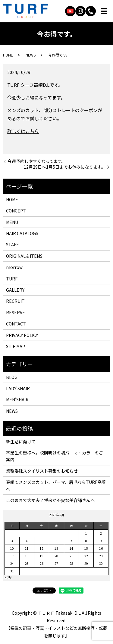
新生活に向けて (21, 442)
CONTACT (16, 324)
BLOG (12, 377)
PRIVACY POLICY (22, 335)
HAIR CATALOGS (22, 233)
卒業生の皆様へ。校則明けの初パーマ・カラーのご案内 (55, 456)
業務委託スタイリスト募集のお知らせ (42, 471)
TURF (12, 279)
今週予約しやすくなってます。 (37, 161)
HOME (8, 55)
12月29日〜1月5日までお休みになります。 (65, 167)
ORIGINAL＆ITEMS (24, 256)
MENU (12, 222)
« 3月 (8, 577)
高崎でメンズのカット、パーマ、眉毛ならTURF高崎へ (56, 485)
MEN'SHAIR (17, 400)
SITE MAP (16, 346)
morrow (14, 267)
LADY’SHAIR (18, 388)
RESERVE (16, 312)
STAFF (12, 244)
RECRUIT (15, 301)
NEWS (31, 55)
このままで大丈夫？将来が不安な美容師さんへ (50, 500)
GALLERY (15, 290)
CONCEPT (16, 211)
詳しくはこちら (23, 131)
